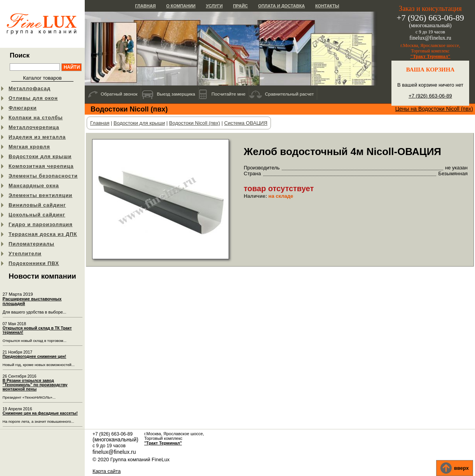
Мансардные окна (34, 186)
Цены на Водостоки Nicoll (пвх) (434, 109)
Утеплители (25, 254)
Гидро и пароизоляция (41, 224)
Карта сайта (107, 471)
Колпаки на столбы (36, 118)
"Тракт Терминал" (430, 56)
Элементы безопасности (43, 176)
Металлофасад (30, 88)
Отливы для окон (33, 98)
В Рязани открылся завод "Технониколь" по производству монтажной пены (35, 385)
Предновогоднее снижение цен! (35, 357)
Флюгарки (23, 108)
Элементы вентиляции (40, 195)
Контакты (327, 6)
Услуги (214, 6)
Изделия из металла (37, 137)
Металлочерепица (34, 127)
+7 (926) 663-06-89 (430, 96)
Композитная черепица (41, 166)
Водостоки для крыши (40, 156)
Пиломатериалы (31, 244)
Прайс (240, 6)
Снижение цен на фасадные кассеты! (40, 413)
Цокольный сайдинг (37, 215)
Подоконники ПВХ (34, 263)
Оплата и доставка (281, 6)
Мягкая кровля (29, 147)
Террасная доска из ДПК (43, 234)
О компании (181, 6)
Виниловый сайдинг (37, 205)
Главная (145, 6)
